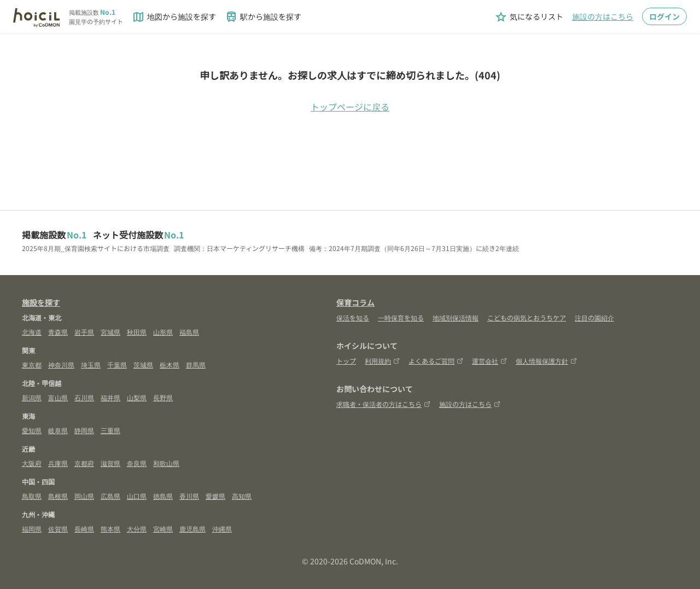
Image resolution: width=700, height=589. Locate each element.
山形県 (163, 332)
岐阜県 (58, 430)
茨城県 (143, 365)
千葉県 (117, 365)
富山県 (58, 397)
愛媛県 (215, 496)
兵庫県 (58, 463)
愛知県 (32, 430)
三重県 (110, 430)
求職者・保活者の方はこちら (383, 404)
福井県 (110, 397)
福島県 (189, 332)
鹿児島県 (192, 529)
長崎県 (84, 529)
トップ (346, 361)
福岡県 (32, 529)
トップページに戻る (350, 107)
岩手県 (84, 332)
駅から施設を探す (263, 17)
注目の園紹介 (594, 317)
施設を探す (41, 302)
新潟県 (32, 397)
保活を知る (353, 317)
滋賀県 (110, 463)
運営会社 (489, 361)
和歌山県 (166, 463)
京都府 (84, 463)
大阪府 (32, 463)
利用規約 (382, 361)
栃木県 (170, 365)
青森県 (58, 332)
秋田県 (137, 332)
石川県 (84, 397)
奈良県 (137, 463)
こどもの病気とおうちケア (527, 317)
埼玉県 (91, 365)
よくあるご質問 (436, 361)
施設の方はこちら (603, 16)
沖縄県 (222, 529)
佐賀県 (58, 529)
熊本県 (110, 529)
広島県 (110, 496)
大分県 (137, 529)
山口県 (137, 496)
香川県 (189, 496)
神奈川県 (61, 365)
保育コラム (355, 302)
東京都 (32, 365)
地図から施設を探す (174, 17)
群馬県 (196, 365)
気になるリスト (529, 17)
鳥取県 (32, 496)
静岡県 (84, 430)
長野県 (163, 397)
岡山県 (84, 496)
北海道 (32, 332)
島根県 (58, 496)
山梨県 (137, 397)
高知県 (242, 496)
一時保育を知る (401, 317)
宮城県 (110, 332)
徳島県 (163, 496)
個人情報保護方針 (546, 361)
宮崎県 (163, 529)
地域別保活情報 (456, 317)
